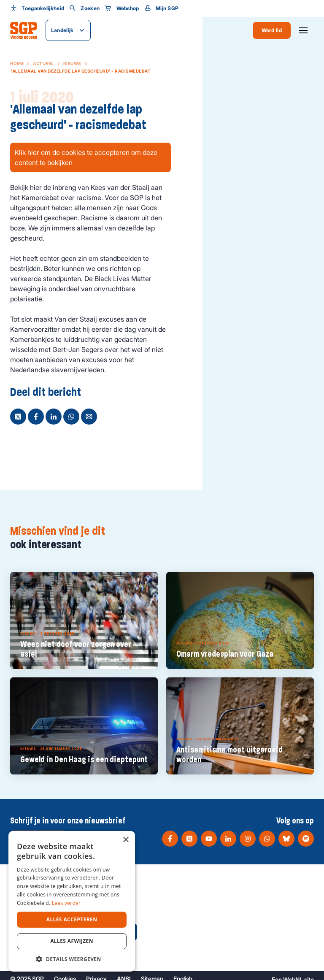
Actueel (43, 63)
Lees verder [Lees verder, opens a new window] (66, 903)
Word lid (272, 30)
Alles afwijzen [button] (72, 941)
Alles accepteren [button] (72, 919)
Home (17, 63)
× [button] (126, 840)
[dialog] (72, 901)
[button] (72, 959)
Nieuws (72, 63)
